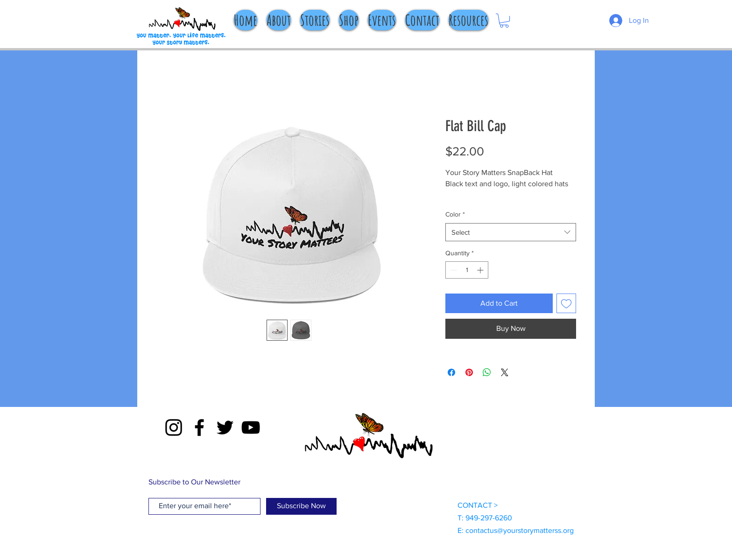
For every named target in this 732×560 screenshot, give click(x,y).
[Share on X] (505, 372)
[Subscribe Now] (301, 506)
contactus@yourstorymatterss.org (520, 530)
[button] (504, 21)
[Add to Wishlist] (566, 303)
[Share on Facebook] (451, 372)
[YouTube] (251, 427)
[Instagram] (174, 427)
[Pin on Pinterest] (469, 372)
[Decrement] (453, 270)
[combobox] (511, 232)
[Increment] (481, 270)
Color (455, 214)
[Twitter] (225, 427)
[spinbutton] (467, 270)
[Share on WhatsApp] (487, 372)
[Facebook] (199, 427)
